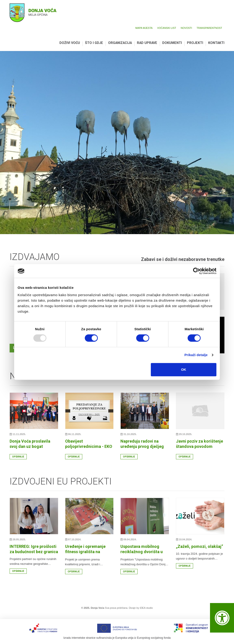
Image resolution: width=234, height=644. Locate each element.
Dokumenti (172, 43)
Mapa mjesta (144, 28)
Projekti (195, 43)
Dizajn (132, 608)
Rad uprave (147, 43)
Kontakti (216, 43)
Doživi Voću (70, 43)
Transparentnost (209, 28)
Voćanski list (167, 28)
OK (184, 369)
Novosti (186, 28)
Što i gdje (94, 43)
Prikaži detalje (196, 355)
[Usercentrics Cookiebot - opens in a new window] (196, 271)
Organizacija (120, 43)
